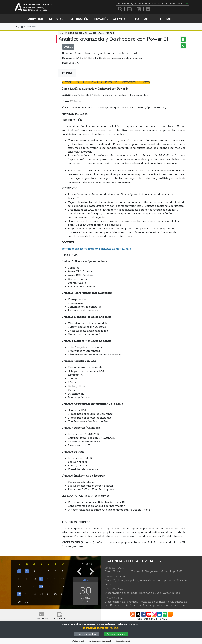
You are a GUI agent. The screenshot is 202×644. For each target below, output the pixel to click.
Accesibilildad (123, 641)
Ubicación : (67, 53)
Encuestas (55, 19)
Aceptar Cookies (116, 634)
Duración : (67, 58)
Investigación (78, 19)
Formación (101, 19)
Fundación (168, 19)
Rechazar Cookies (87, 634)
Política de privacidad (100, 641)
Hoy (86, 580)
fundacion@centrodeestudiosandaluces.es (143, 4)
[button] (101, 628)
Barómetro (35, 19)
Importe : (66, 63)
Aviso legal (78, 641)
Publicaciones (145, 19)
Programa (67, 73)
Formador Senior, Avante (96, 249)
